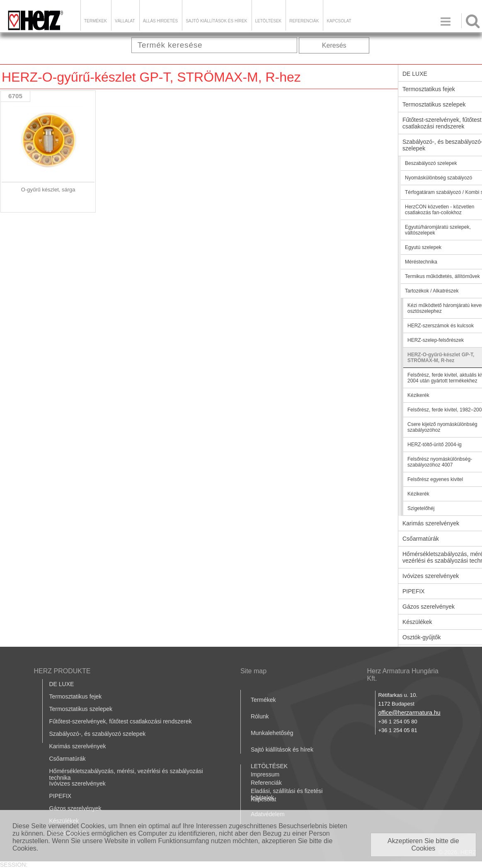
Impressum (265, 774)
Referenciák (304, 21)
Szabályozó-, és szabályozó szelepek (98, 734)
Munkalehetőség (272, 733)
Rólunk (260, 716)
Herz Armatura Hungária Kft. (403, 675)
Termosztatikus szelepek (81, 709)
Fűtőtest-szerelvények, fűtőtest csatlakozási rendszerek (121, 721)
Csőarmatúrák (68, 759)
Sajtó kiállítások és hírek (216, 21)
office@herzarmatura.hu (409, 713)
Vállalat (125, 21)
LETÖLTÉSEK (269, 21)
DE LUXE (62, 684)
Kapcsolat (339, 21)
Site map (253, 671)
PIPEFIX (61, 796)
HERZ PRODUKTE (62, 671)
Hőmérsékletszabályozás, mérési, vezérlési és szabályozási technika (126, 774)
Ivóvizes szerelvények (78, 783)
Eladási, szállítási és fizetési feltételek (287, 794)
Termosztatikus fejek (76, 696)
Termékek (96, 21)
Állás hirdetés (160, 21)
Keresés (334, 45)
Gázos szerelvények (75, 808)
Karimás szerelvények (78, 746)
